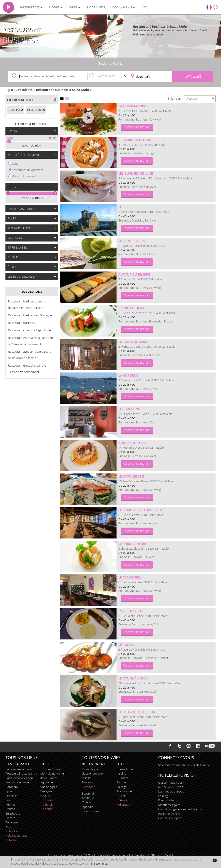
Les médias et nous (171, 791)
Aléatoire (192, 98)
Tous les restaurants (19, 769)
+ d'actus (11, 840)
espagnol (88, 793)
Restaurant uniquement (28, 170)
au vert (122, 796)
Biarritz (10, 818)
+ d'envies (88, 787)
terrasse (87, 782)
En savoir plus (99, 864)
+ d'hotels (47, 805)
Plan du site (166, 800)
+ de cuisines (90, 811)
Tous (15, 164)
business (123, 778)
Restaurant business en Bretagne (30, 315)
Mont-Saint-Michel (52, 773)
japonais (87, 807)
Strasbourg (13, 813)
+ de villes (12, 831)
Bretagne (46, 791)
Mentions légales (169, 805)
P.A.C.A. (45, 796)
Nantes (10, 809)
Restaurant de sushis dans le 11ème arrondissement (27, 369)
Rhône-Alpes (49, 787)
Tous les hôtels (50, 769)
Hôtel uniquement (24, 176)
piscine (121, 782)
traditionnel (125, 791)
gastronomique (92, 773)
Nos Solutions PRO (171, 787)
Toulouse (12, 822)
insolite (87, 778)
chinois (87, 802)
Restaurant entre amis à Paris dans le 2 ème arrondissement (31, 341)
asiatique (88, 798)
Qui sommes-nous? (171, 782)
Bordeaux (12, 787)
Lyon (9, 791)
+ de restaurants (16, 835)
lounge (122, 787)
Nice (8, 827)
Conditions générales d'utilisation (180, 809)
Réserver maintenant (137, 127)
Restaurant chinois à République (29, 330)
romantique (90, 769)
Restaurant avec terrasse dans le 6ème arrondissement (30, 355)
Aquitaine (46, 782)
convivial (123, 800)
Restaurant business (21, 323)
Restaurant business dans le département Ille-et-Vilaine (27, 304)
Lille (8, 800)
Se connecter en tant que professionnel (184, 765)
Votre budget (106, 76)
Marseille (11, 796)
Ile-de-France (49, 778)
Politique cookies (169, 814)
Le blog (163, 796)
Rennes (10, 805)
